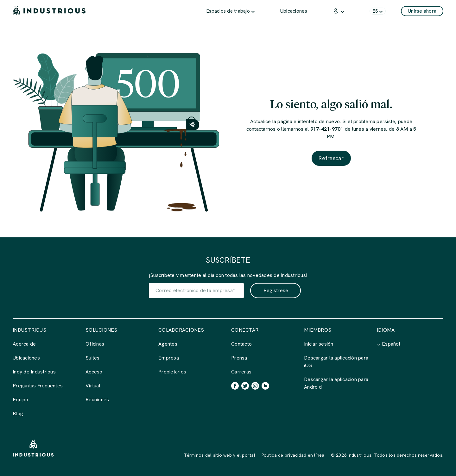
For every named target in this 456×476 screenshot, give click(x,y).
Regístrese (276, 290)
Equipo (21, 400)
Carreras (241, 372)
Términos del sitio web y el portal (219, 455)
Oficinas (95, 344)
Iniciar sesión (319, 344)
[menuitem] (231, 11)
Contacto (241, 344)
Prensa (239, 358)
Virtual (93, 386)
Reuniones (97, 400)
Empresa (169, 358)
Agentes (168, 344)
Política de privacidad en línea (293, 455)
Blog (18, 413)
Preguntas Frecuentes (38, 386)
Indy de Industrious (34, 372)
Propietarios (172, 372)
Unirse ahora (422, 11)
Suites (93, 358)
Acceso (94, 372)
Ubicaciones (26, 358)
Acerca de (24, 344)
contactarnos (261, 129)
